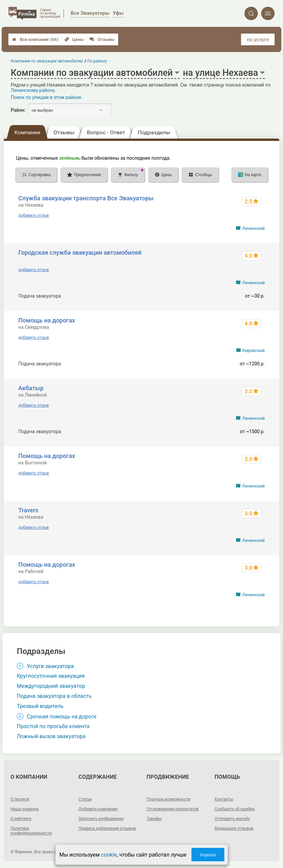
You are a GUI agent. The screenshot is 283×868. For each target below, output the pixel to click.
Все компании (35, 39)
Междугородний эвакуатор (51, 686)
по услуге (258, 40)
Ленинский (253, 228)
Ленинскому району (33, 90)
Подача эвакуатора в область (54, 696)
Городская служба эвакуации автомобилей (80, 252)
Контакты (224, 799)
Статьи (85, 799)
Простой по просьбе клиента (53, 726)
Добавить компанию (98, 809)
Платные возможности (169, 799)
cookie (109, 855)
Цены (74, 39)
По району (97, 61)
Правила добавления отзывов (107, 828)
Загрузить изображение (101, 819)
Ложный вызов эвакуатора (51, 736)
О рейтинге (21, 819)
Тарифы (154, 819)
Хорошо (208, 855)
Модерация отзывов (234, 828)
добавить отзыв (34, 215)
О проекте (20, 799)
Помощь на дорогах (47, 320)
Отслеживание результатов (173, 809)
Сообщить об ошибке (234, 809)
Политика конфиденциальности (31, 831)
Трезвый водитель (40, 706)
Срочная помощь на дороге (62, 717)
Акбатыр (31, 388)
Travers (29, 510)
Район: (18, 110)
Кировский (254, 350)
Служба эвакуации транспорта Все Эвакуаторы (86, 198)
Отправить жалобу (232, 819)
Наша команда (25, 809)
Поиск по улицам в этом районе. (47, 97)
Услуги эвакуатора (50, 666)
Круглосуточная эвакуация (51, 676)
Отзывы (102, 39)
